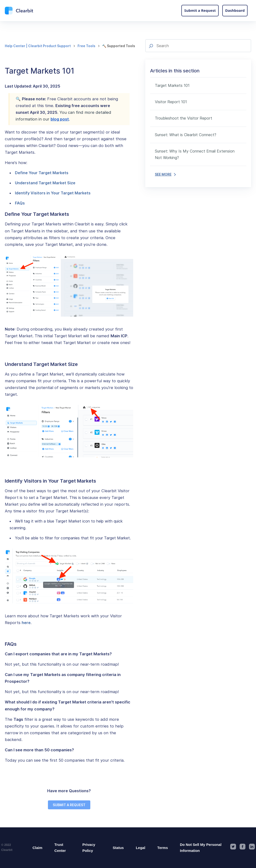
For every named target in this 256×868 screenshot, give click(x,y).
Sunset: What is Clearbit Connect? (186, 135)
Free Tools (86, 46)
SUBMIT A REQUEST (69, 805)
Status (118, 848)
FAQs (20, 203)
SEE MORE (165, 174)
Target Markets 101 (172, 85)
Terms (163, 848)
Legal (141, 848)
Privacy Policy (89, 848)
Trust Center (60, 848)
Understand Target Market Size (45, 183)
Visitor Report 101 (171, 102)
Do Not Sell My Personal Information (201, 848)
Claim (37, 848)
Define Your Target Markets (42, 173)
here (26, 623)
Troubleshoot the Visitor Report (184, 118)
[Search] (198, 46)
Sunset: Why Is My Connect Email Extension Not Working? (195, 154)
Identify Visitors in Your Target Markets (53, 193)
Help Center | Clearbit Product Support (38, 46)
